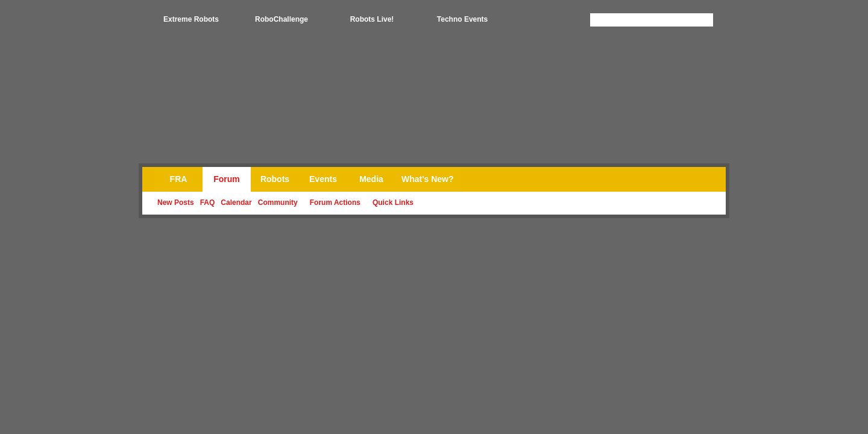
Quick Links (393, 203)
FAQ (208, 203)
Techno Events (462, 19)
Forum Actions (335, 203)
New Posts (176, 203)
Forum (227, 179)
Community (278, 203)
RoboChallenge (281, 19)
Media (371, 179)
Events (323, 179)
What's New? (428, 179)
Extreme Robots (191, 19)
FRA (179, 179)
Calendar (236, 203)
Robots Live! (372, 19)
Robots (275, 179)
